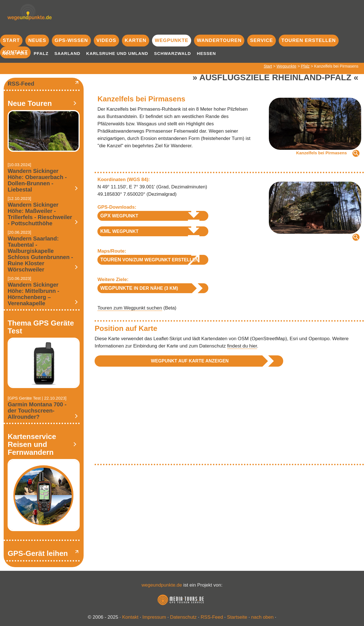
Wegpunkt (119, 216)
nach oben (262, 617)
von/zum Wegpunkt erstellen (149, 260)
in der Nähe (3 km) (139, 288)
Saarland (67, 53)
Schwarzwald (172, 53)
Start (11, 40)
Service (261, 40)
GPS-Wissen (71, 40)
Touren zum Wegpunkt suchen (130, 308)
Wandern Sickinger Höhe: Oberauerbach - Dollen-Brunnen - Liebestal (37, 180)
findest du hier (242, 346)
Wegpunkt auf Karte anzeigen (190, 361)
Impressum (154, 617)
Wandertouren (219, 40)
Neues (37, 40)
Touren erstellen (309, 40)
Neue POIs (15, 53)
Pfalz (41, 53)
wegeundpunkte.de (162, 585)
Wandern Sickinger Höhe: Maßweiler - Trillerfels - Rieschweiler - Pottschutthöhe (40, 214)
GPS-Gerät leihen (38, 553)
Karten (136, 40)
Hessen (206, 53)
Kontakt (130, 617)
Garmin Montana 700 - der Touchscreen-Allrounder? (37, 411)
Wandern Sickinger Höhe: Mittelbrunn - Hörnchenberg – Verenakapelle (33, 294)
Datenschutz (183, 617)
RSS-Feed (21, 84)
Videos (106, 40)
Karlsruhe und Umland (117, 53)
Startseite (237, 617)
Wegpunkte (172, 40)
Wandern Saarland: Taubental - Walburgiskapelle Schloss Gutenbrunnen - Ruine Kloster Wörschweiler (40, 254)
